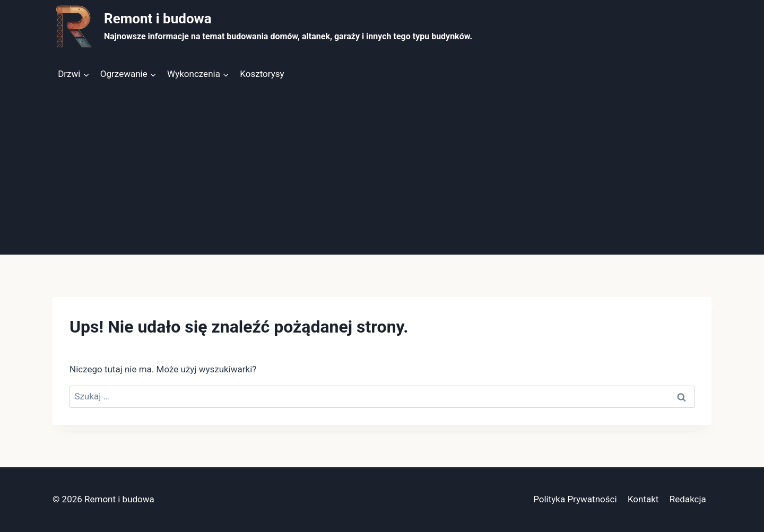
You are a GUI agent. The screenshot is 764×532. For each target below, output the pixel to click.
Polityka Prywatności (575, 499)
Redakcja (688, 499)
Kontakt (643, 499)
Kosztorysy (262, 74)
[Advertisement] (382, 175)
